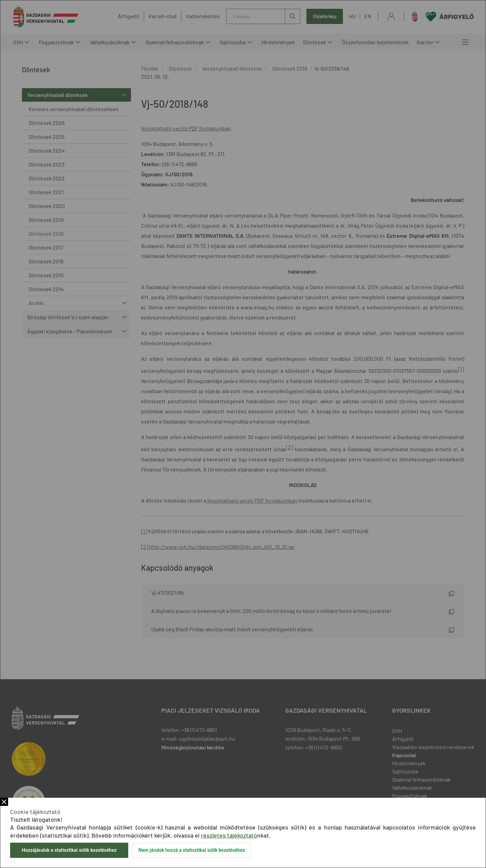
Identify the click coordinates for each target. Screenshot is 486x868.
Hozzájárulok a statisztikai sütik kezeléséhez (69, 850)
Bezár (4, 802)
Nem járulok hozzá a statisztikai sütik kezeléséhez (192, 850)
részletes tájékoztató (229, 835)
